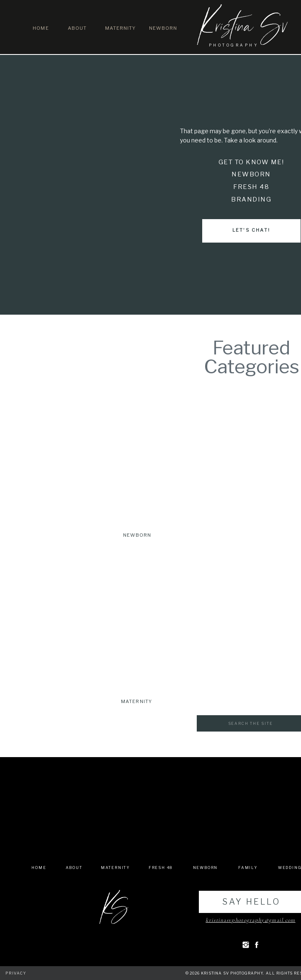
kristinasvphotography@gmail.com (250, 920)
